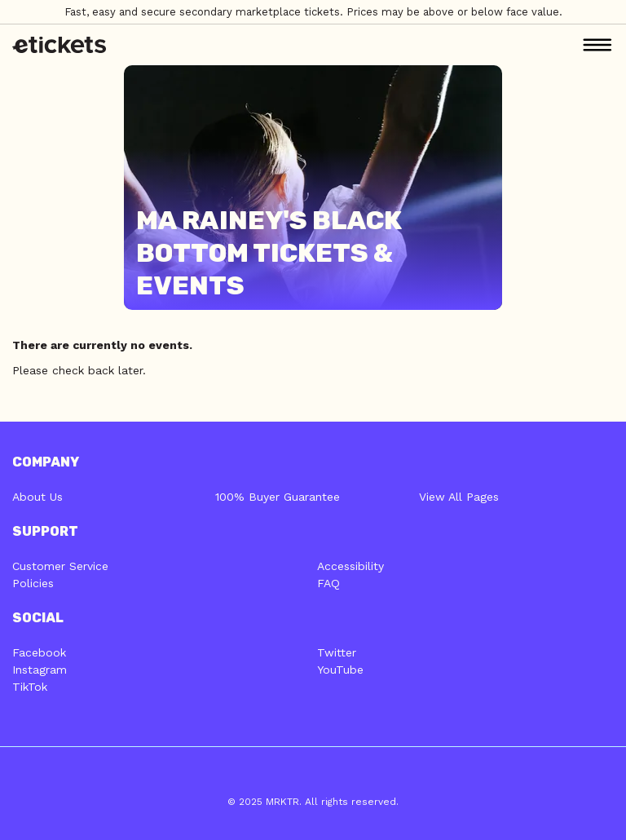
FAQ (328, 583)
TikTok (30, 687)
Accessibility (350, 566)
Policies (33, 583)
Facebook (39, 652)
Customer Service (60, 566)
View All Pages (459, 497)
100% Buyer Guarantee (278, 497)
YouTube (340, 670)
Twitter (337, 652)
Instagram (40, 670)
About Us (37, 497)
